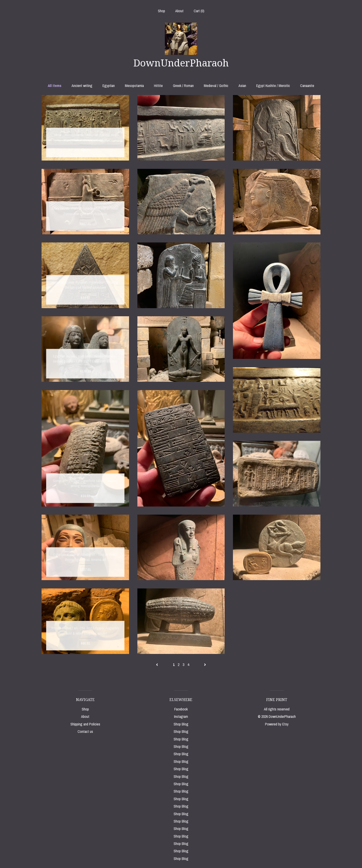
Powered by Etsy (277, 724)
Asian (242, 86)
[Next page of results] (205, 665)
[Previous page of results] (157, 665)
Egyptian (109, 86)
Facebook (181, 709)
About (179, 11)
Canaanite (307, 86)
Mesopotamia (134, 86)
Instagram (181, 716)
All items (55, 86)
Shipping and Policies (85, 724)
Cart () (199, 11)
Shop (161, 11)
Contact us (85, 731)
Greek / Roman (183, 86)
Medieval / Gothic (216, 86)
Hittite (158, 86)
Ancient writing (82, 86)
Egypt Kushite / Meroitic (273, 86)
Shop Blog (181, 724)
